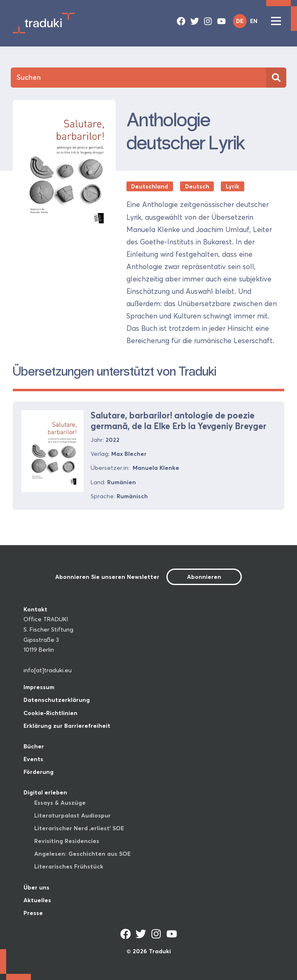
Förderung (39, 772)
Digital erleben (45, 792)
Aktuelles (37, 900)
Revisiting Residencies (67, 841)
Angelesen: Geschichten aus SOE (82, 854)
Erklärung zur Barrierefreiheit (67, 726)
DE (240, 21)
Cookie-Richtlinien (50, 713)
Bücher (34, 746)
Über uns (36, 887)
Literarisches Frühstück (69, 866)
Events (33, 759)
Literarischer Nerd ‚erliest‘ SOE (79, 828)
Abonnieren (204, 577)
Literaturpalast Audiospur (72, 815)
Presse (33, 913)
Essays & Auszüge (60, 803)
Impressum (39, 687)
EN (254, 21)
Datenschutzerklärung (57, 700)
